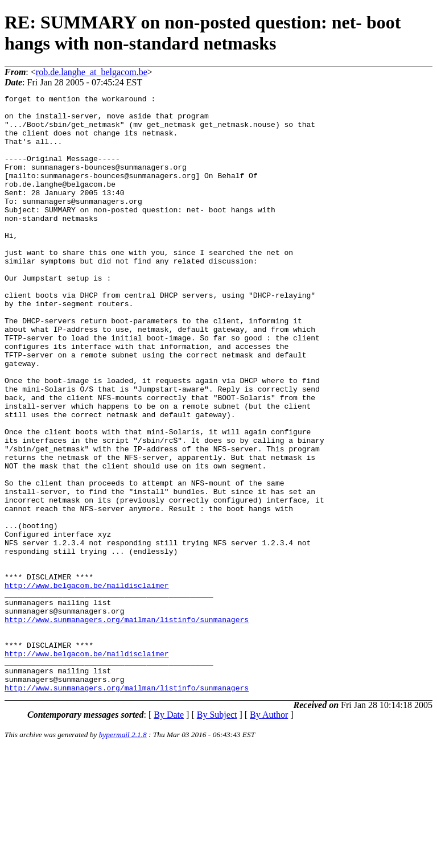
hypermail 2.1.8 (123, 854)
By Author (269, 834)
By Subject (217, 834)
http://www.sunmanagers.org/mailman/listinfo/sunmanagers (127, 725)
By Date (169, 834)
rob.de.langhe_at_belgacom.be (92, 72)
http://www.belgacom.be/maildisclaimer (87, 684)
